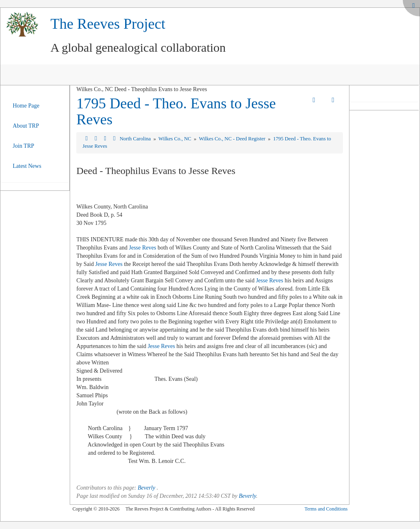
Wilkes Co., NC (175, 139)
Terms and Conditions (326, 509)
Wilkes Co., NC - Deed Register (233, 139)
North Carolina (136, 139)
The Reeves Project (108, 24)
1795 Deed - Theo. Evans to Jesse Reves (176, 112)
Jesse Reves (143, 248)
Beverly (147, 488)
